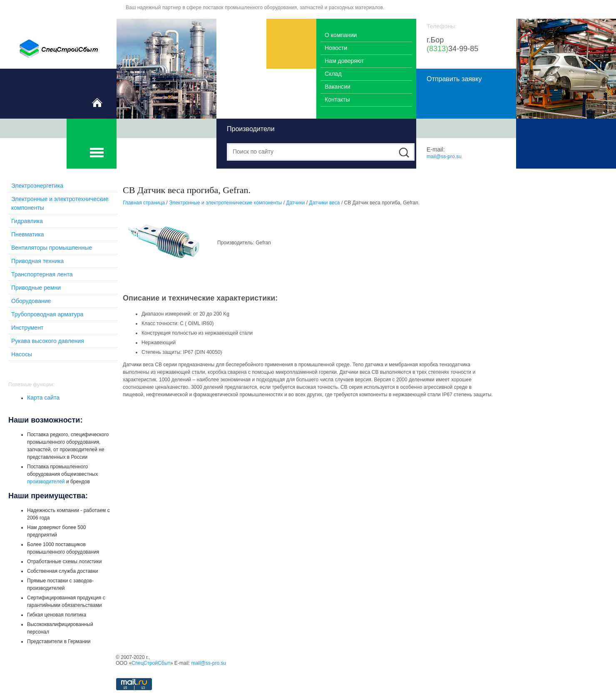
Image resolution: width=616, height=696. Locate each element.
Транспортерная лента (42, 274)
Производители (251, 129)
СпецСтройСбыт (151, 663)
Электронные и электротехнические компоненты (226, 203)
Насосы (22, 354)
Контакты (337, 99)
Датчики (296, 203)
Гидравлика (27, 221)
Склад (333, 74)
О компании (341, 35)
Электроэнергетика (37, 186)
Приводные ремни (36, 288)
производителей (46, 482)
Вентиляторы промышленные (52, 248)
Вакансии (338, 87)
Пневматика (28, 234)
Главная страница (144, 203)
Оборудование (31, 301)
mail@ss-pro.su (444, 157)
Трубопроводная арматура (47, 314)
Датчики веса (325, 203)
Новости (336, 48)
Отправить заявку (454, 79)
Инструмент (27, 328)
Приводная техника (37, 261)
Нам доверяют (344, 61)
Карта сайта (43, 398)
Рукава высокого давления (48, 341)
